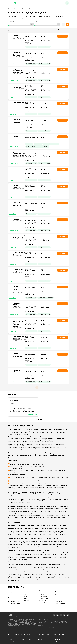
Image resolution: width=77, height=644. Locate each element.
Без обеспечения (12, 600)
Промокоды (57, 634)
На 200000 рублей (44, 604)
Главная (10, 9)
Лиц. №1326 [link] (21, 57)
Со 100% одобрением (44, 598)
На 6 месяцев (27, 602)
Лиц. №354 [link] (22, 239)
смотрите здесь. (18, 626)
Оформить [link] (62, 36)
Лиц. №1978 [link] (16, 341)
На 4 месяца (27, 598)
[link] (54, 615)
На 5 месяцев (27, 600)
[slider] (21, 25)
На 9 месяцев (27, 604)
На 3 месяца (26, 597)
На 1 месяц (26, 593)
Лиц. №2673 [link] (19, 73)
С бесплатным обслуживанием (58, 595)
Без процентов (58, 602)
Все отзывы (39, 419)
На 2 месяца (26, 595)
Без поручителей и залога (14, 602)
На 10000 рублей (43, 595)
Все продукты (17, 9)
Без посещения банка (60, 600)
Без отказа (57, 598)
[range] (21, 24)
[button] (10, 3)
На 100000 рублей (44, 593)
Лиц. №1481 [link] (21, 308)
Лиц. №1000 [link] (20, 292)
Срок (36, 22)
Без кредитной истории (14, 598)
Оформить (62, 237)
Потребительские (12, 593)
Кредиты (24, 9)
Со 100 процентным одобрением (13, 595)
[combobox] (63, 30)
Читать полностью (31, 414)
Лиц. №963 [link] (21, 38)
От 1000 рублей (43, 597)
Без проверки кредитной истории (14, 604)
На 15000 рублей (43, 602)
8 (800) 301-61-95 (42, 626)
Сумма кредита (11, 22)
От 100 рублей (42, 600)
